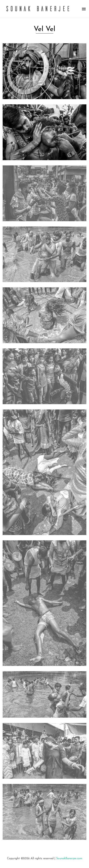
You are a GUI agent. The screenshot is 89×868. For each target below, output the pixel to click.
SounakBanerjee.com (69, 859)
